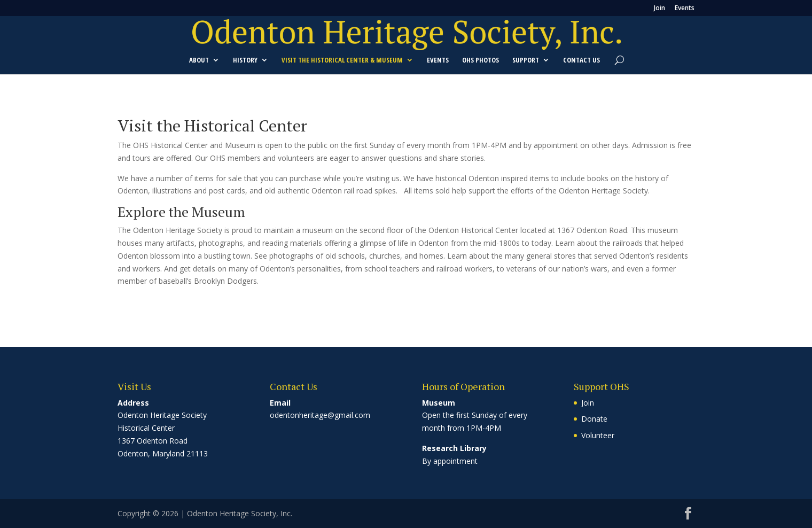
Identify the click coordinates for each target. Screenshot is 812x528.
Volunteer (598, 435)
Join (659, 9)
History (245, 60)
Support (526, 60)
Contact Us (581, 60)
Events (685, 9)
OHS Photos (481, 60)
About (199, 60)
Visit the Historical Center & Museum (342, 60)
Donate (594, 419)
